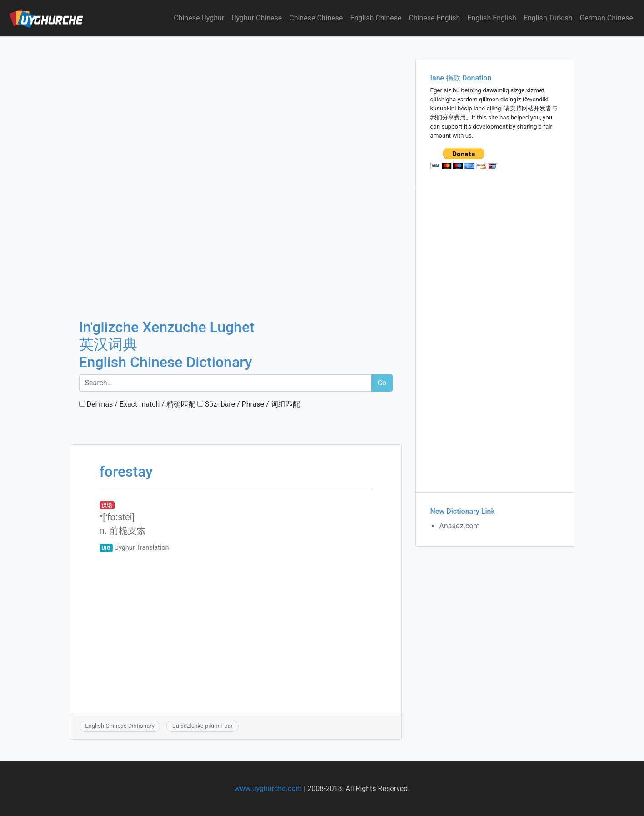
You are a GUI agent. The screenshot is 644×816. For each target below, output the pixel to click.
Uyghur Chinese (257, 18)
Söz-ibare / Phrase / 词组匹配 (249, 404)
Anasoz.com (460, 526)
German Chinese (606, 18)
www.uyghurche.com (268, 789)
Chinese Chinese (316, 18)
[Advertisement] (236, 104)
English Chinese (376, 18)
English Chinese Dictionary (120, 726)
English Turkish (548, 18)
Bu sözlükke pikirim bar (202, 726)
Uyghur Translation (142, 548)
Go (382, 383)
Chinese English (435, 18)
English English (492, 18)
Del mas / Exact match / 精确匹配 (137, 404)
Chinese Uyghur (199, 18)
